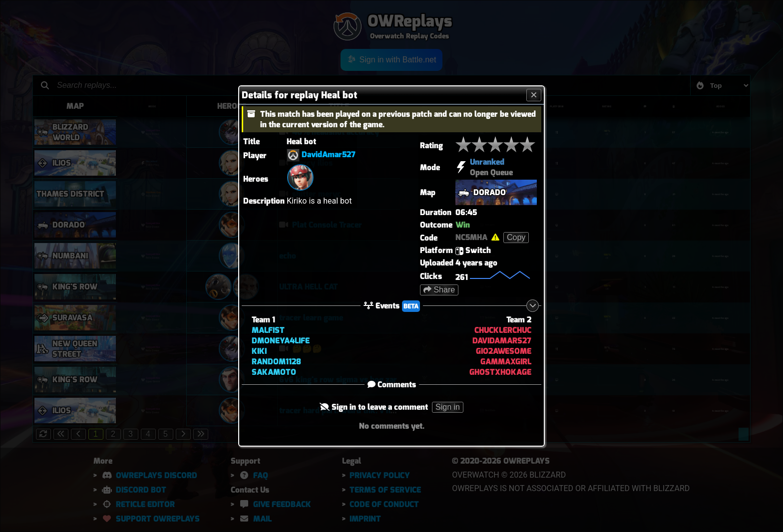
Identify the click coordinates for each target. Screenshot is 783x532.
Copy (516, 237)
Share (439, 290)
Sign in (448, 407)
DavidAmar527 (329, 154)
